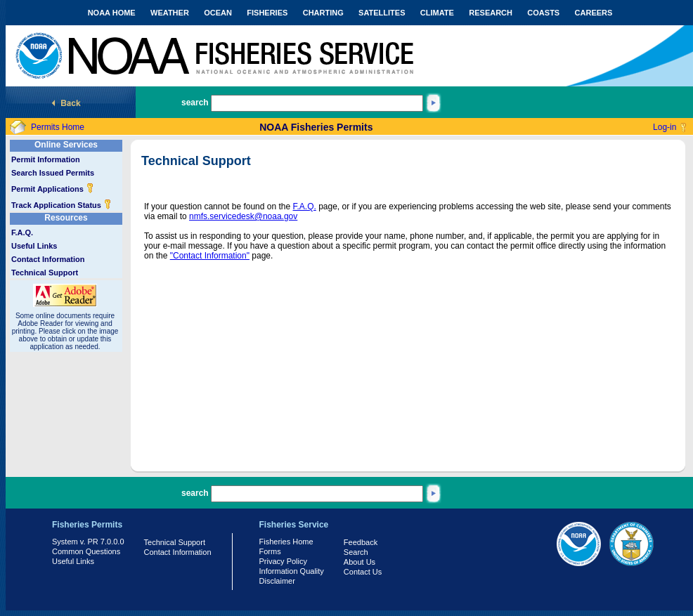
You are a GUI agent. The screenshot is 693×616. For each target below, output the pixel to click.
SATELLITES (382, 13)
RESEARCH (491, 13)
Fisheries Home (286, 542)
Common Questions (86, 551)
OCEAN (218, 13)
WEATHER (170, 13)
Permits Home (58, 127)
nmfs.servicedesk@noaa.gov (243, 216)
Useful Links (34, 246)
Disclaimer (277, 581)
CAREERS (594, 13)
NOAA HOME (112, 13)
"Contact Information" (210, 256)
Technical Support (45, 273)
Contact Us (363, 572)
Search (356, 552)
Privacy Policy (283, 561)
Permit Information (46, 159)
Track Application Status (61, 205)
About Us (360, 562)
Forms (270, 551)
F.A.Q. (22, 232)
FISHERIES (267, 13)
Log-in (665, 127)
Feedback (361, 542)
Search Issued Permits (53, 173)
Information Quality (292, 571)
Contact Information (48, 259)
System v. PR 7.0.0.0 (88, 542)
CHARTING (323, 13)
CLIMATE (437, 13)
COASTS (543, 13)
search (195, 103)
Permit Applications (53, 189)
